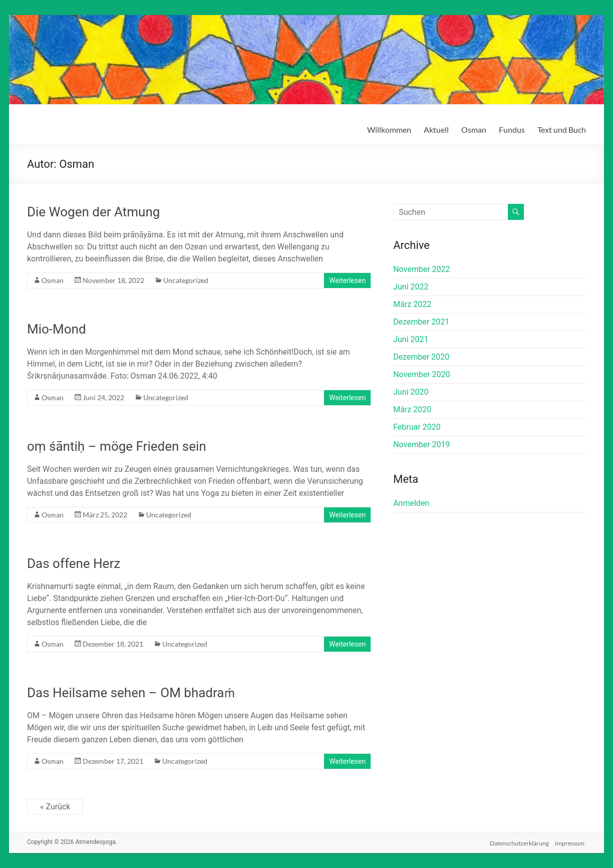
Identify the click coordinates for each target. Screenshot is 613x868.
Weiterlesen (347, 280)
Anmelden (411, 503)
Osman (474, 129)
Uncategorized (186, 280)
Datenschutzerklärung (519, 842)
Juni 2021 (411, 339)
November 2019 (421, 445)
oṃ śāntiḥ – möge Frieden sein (117, 446)
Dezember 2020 (421, 357)
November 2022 (421, 269)
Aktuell (436, 129)
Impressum (571, 842)
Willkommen (389, 129)
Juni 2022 (411, 287)
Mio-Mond (57, 329)
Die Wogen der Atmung (93, 212)
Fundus (512, 129)
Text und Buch (562, 129)
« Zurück (55, 807)
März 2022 (412, 304)
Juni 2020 (411, 392)
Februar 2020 (417, 427)
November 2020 (421, 374)
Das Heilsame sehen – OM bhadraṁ (131, 693)
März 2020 (412, 409)
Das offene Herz (74, 563)
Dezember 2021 (421, 322)
